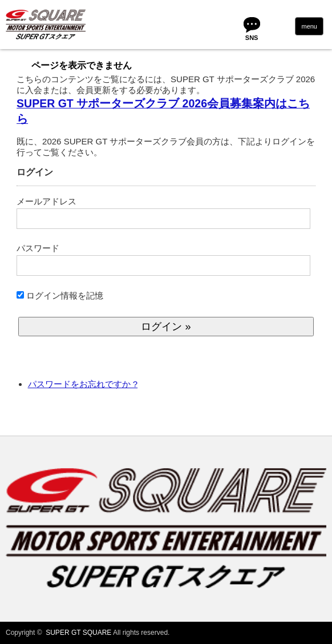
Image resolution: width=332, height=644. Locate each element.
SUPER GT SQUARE (78, 633)
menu (309, 26)
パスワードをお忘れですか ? (83, 384)
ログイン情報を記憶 (60, 295)
